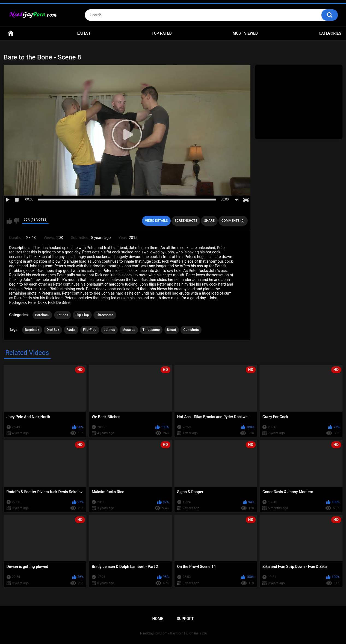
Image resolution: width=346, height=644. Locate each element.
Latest (84, 33)
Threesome (105, 315)
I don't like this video (17, 221)
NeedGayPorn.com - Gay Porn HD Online (169, 633)
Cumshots (191, 330)
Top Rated (162, 33)
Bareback (42, 315)
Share (209, 221)
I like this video (9, 221)
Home (11, 33)
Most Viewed (245, 33)
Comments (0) (233, 221)
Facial (71, 330)
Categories (330, 33)
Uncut (172, 330)
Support (185, 619)
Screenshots (186, 221)
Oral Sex (53, 330)
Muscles (129, 330)
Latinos (63, 315)
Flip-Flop (82, 315)
